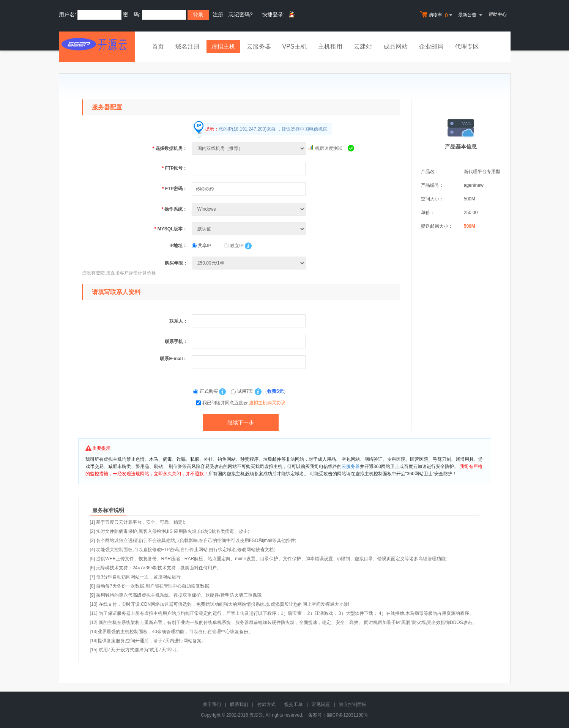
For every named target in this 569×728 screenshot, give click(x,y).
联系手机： (176, 342)
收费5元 (275, 391)
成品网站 (396, 46)
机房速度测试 (329, 148)
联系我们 (239, 704)
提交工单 (293, 704)
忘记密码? (241, 14)
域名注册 (188, 46)
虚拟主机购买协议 (267, 403)
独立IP (234, 246)
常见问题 (321, 704)
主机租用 (330, 46)
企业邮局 (431, 46)
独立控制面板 (353, 704)
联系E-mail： (173, 359)
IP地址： (178, 246)
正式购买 (206, 391)
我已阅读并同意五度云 (244, 403)
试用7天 (243, 391)
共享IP (202, 246)
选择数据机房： (170, 148)
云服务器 (259, 46)
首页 (158, 46)
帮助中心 (498, 14)
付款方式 (266, 704)
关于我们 (212, 704)
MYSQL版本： (171, 229)
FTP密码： (175, 189)
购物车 (437, 15)
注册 (218, 14)
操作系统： (174, 209)
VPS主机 (295, 46)
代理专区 (467, 46)
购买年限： (176, 263)
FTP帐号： (175, 168)
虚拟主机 (223, 46)
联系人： (178, 321)
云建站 (363, 46)
